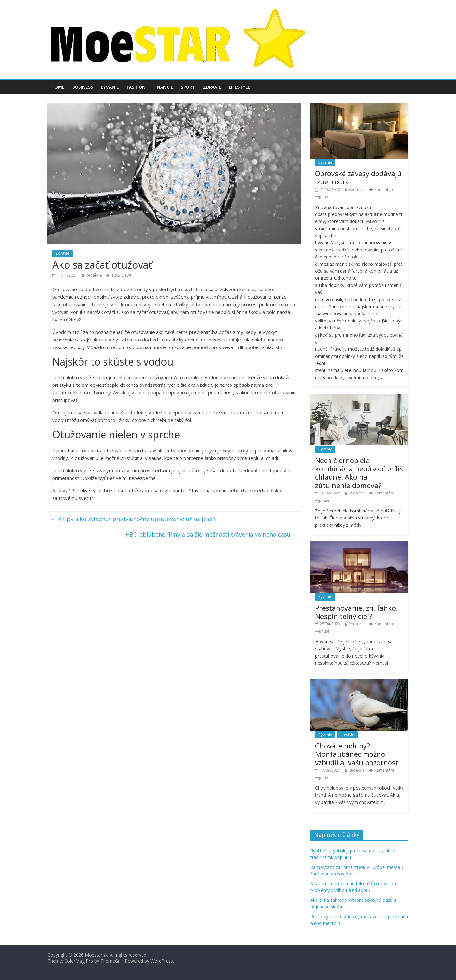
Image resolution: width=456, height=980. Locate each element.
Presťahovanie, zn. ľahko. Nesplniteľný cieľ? (356, 612)
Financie (163, 87)
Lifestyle (240, 87)
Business (83, 87)
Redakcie (94, 275)
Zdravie (212, 87)
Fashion (136, 87)
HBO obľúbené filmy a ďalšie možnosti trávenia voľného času (212, 534)
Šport (188, 87)
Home (58, 87)
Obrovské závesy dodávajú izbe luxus (358, 177)
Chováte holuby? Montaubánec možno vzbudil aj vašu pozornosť (357, 754)
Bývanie (110, 87)
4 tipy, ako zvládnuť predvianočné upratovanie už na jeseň (133, 519)
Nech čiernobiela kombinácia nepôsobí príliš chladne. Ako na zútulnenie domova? (359, 473)
